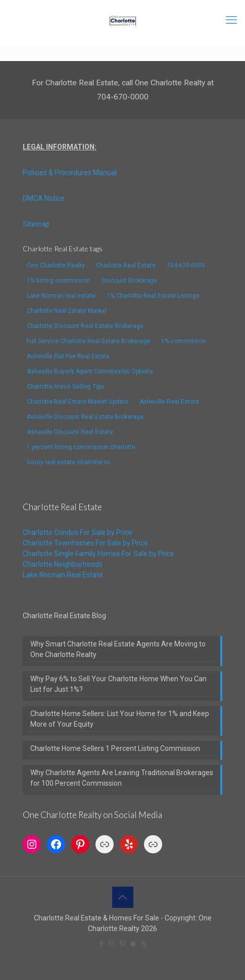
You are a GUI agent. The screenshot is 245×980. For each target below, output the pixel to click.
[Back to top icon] (123, 897)
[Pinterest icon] (122, 944)
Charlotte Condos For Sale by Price (78, 532)
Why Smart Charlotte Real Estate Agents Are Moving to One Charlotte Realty (118, 649)
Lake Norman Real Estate (63, 575)
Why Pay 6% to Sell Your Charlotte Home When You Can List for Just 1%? (118, 684)
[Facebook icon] (101, 944)
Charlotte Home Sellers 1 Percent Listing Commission (115, 748)
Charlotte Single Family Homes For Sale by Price (99, 554)
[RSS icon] (144, 944)
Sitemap (36, 224)
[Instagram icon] (112, 944)
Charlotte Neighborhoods (63, 564)
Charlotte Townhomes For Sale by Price (85, 543)
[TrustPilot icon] (133, 944)
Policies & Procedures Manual (70, 173)
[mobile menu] (231, 20)
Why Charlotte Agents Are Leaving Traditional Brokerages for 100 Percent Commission (122, 778)
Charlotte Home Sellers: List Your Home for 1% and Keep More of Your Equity (120, 719)
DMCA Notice (44, 198)
